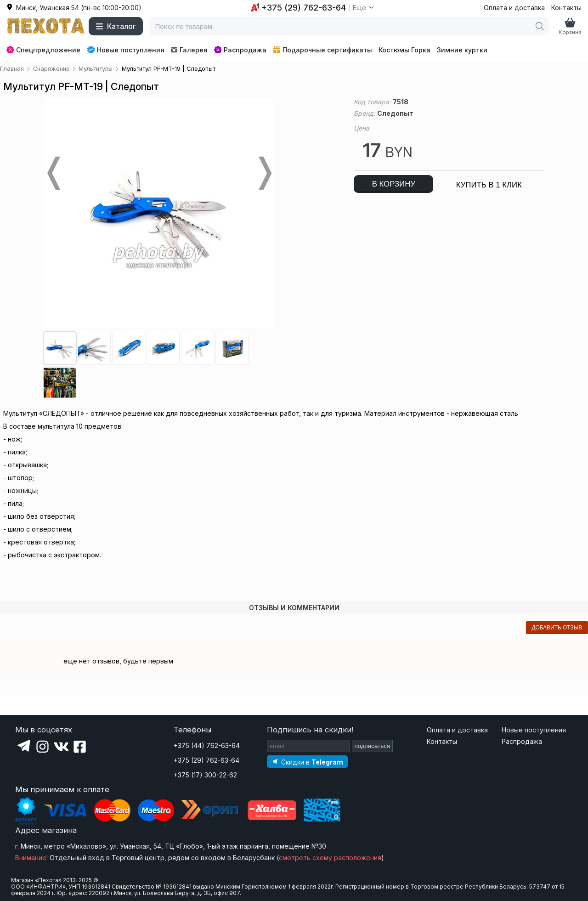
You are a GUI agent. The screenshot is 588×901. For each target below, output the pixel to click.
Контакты (566, 8)
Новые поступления (126, 50)
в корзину (394, 184)
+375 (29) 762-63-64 (206, 760)
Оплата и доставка (514, 8)
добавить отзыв (557, 628)
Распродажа (240, 50)
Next (264, 173)
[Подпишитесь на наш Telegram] (307, 762)
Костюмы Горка (404, 50)
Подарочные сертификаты (322, 50)
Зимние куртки (462, 50)
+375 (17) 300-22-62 (205, 775)
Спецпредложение (43, 50)
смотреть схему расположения (330, 858)
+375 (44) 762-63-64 (207, 745)
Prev (53, 173)
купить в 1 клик (489, 185)
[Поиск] (540, 26)
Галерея (189, 50)
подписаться (373, 746)
